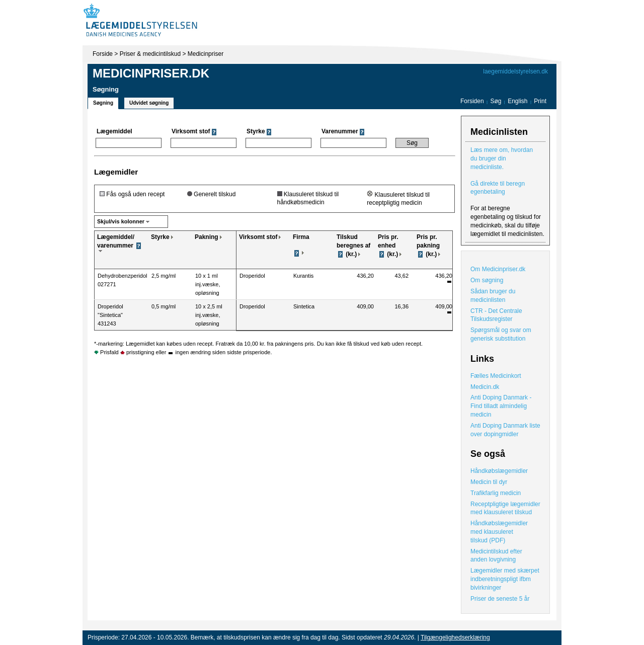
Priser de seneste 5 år (500, 599)
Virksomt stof (258, 237)
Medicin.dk (485, 387)
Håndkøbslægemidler (499, 471)
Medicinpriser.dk (151, 73)
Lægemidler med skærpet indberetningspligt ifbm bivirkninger (505, 579)
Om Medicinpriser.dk (498, 269)
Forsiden (472, 101)
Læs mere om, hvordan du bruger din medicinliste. (502, 158)
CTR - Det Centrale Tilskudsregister (496, 315)
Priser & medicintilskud (150, 54)
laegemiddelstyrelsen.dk (515, 71)
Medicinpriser (206, 54)
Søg (496, 101)
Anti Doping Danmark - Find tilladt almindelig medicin (501, 406)
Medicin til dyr (489, 482)
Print (540, 101)
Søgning (103, 103)
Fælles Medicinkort (496, 376)
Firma (301, 237)
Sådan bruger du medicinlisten (493, 296)
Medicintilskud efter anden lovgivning (496, 556)
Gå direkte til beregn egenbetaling (498, 188)
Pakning (207, 237)
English (518, 101)
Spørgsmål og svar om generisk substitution (501, 334)
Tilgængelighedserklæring (455, 637)
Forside (103, 54)
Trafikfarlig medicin (496, 493)
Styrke (160, 237)
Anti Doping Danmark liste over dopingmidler (505, 430)
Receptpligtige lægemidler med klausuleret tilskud (505, 508)
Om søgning (487, 280)
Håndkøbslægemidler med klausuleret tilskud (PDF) (499, 532)
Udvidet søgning (149, 103)
